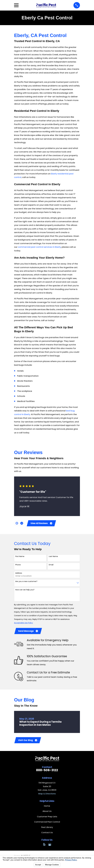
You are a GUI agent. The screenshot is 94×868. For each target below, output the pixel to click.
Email (51, 565)
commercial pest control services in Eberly (39, 247)
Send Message (28, 631)
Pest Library (47, 828)
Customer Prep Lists (47, 817)
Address (19, 573)
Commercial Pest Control (47, 823)
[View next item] (22, 523)
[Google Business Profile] (50, 845)
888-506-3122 (47, 771)
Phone (18, 565)
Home (47, 807)
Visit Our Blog (28, 741)
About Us (47, 812)
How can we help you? (25, 590)
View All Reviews (42, 523)
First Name (20, 557)
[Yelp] (44, 845)
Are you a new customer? (26, 582)
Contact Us (47, 833)
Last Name (53, 557)
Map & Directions (47, 794)
